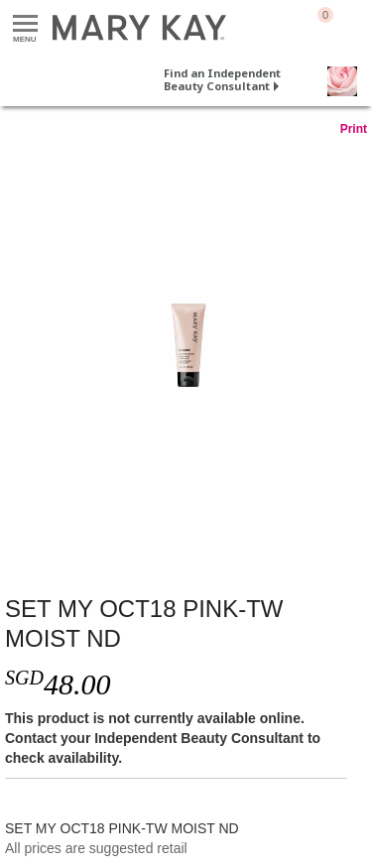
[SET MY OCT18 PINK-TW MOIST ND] (186, 346)
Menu (25, 24)
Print (354, 129)
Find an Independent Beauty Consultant (222, 79)
